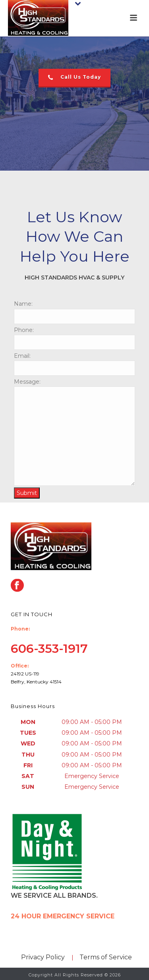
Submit (27, 493)
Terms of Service (106, 957)
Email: (22, 356)
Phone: (24, 330)
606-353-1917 (49, 649)
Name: (23, 304)
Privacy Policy (43, 957)
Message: (27, 382)
